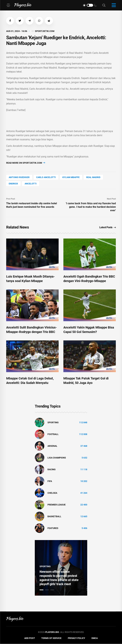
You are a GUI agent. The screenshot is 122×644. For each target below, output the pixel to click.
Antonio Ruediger (19, 177)
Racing (52, 470)
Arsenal (52, 446)
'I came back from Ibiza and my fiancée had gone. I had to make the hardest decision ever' (91, 207)
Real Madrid (93, 177)
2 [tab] (47, 590)
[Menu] (8, 5)
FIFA (50, 481)
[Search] (104, 5)
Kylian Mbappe (71, 177)
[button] (10, 21)
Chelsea (52, 493)
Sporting (53, 423)
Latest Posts (108, 227)
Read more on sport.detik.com (26, 163)
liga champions (57, 458)
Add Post (30, 638)
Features (53, 528)
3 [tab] (52, 590)
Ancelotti (31, 184)
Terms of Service (51, 638)
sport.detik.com (45, 31)
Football (53, 434)
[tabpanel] (61, 568)
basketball (54, 517)
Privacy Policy (76, 638)
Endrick (13, 184)
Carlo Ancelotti (46, 177)
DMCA (95, 638)
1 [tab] (41, 590)
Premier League (57, 505)
